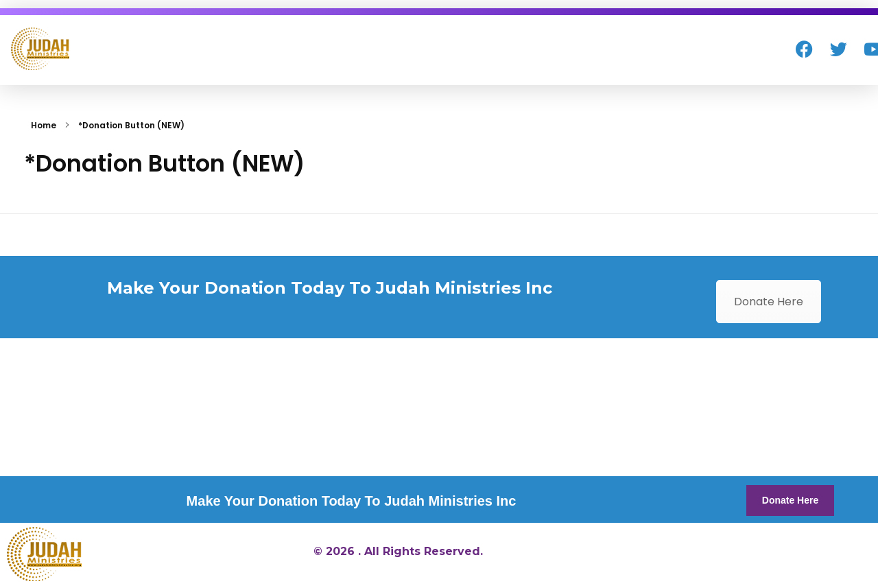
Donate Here (769, 302)
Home (44, 125)
